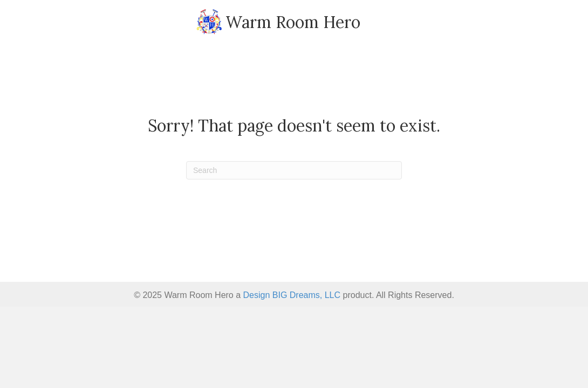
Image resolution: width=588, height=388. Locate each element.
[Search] (294, 170)
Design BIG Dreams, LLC (292, 295)
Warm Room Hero (293, 22)
